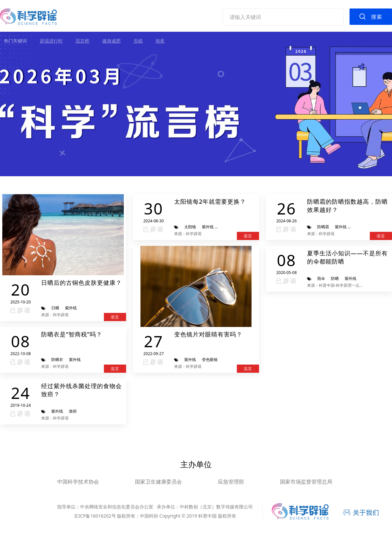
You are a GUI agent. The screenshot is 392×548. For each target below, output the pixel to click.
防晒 (335, 278)
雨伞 (321, 278)
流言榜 (82, 41)
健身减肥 (111, 41)
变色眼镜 (210, 360)
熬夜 (160, 41)
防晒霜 (323, 227)
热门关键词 (15, 41)
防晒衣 (57, 360)
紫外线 (71, 308)
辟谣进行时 (51, 41)
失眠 (138, 41)
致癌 (73, 411)
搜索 (377, 17)
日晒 (55, 308)
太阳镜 (190, 227)
